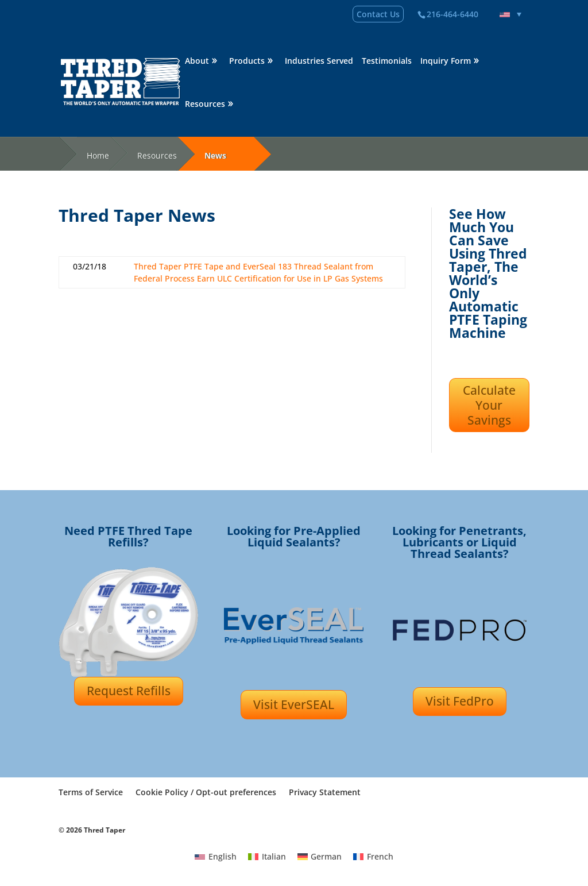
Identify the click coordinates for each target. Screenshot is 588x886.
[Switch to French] (373, 857)
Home (98, 155)
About (197, 61)
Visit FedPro (460, 701)
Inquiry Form (446, 61)
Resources (205, 105)
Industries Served (319, 61)
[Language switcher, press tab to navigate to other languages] (510, 14)
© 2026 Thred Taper (92, 830)
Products (247, 61)
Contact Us (378, 14)
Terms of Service (91, 792)
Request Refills (129, 691)
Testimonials (387, 61)
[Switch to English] (216, 857)
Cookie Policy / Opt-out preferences (206, 792)
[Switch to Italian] (267, 857)
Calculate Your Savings (489, 405)
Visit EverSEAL (294, 704)
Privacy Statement (325, 792)
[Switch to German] (320, 857)
